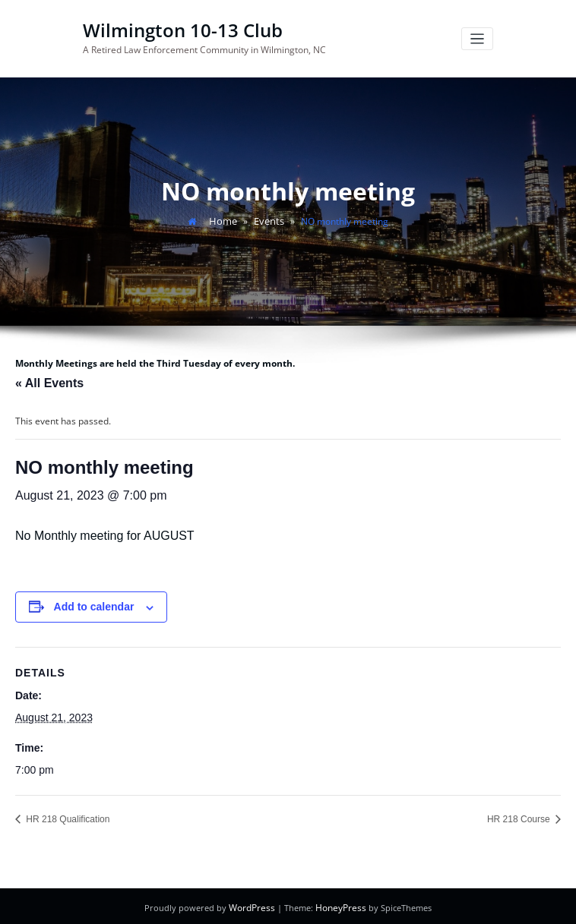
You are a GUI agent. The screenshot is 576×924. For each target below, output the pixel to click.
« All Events (49, 380)
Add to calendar (94, 604)
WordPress (254, 905)
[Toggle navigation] (478, 38)
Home (224, 218)
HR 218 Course (520, 816)
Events (268, 218)
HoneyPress (340, 905)
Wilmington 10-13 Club (177, 29)
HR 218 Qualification (66, 816)
